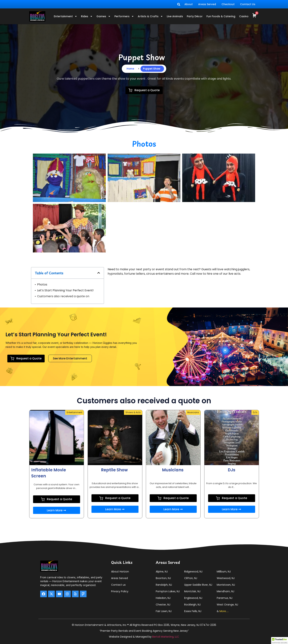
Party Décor (195, 16)
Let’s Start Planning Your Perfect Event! (65, 290)
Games (103, 16)
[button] (99, 273)
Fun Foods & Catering (221, 16)
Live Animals (175, 16)
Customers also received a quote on (63, 296)
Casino (244, 16)
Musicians (193, 457)
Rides (87, 16)
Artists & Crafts (150, 16)
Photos (42, 284)
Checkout (228, 4)
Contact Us (248, 4)
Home (130, 69)
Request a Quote (144, 90)
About (189, 4)
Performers (124, 16)
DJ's (255, 457)
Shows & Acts (133, 457)
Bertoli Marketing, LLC (166, 637)
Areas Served (207, 4)
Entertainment (65, 16)
